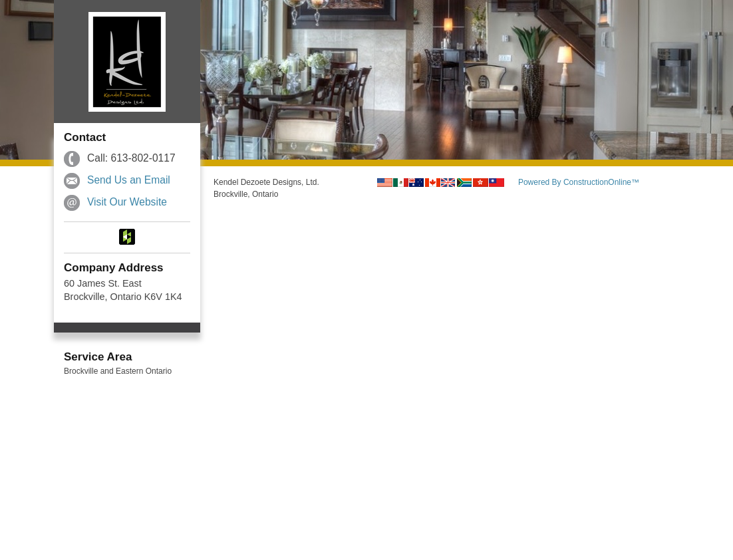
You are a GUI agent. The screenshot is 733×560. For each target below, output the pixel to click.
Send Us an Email (129, 180)
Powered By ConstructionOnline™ (579, 182)
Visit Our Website (127, 202)
